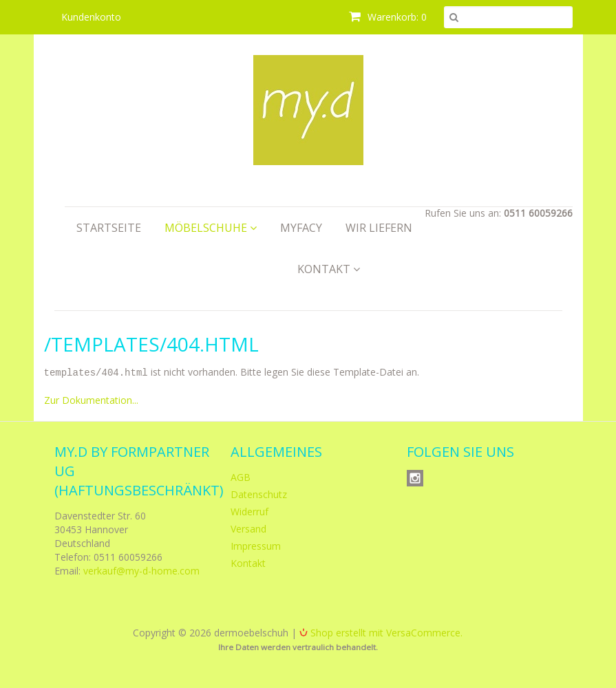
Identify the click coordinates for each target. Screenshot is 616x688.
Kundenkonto (91, 17)
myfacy (301, 228)
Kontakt (329, 269)
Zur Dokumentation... (91, 399)
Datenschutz (259, 494)
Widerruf (249, 511)
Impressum (256, 545)
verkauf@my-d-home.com (141, 570)
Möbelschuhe (211, 228)
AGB (241, 476)
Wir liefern (379, 228)
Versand (248, 528)
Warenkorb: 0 (388, 17)
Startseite (109, 228)
